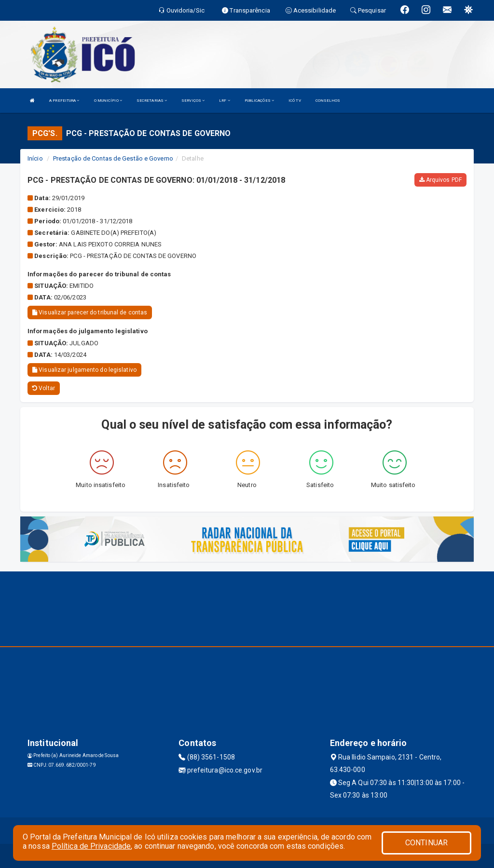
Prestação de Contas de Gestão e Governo (113, 158)
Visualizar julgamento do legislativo (84, 370)
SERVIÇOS (193, 101)
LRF (225, 101)
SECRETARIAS (152, 101)
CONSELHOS (328, 101)
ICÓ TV (295, 101)
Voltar (44, 388)
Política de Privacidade (91, 846)
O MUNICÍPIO (108, 101)
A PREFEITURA (64, 101)
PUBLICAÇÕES (259, 101)
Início (35, 158)
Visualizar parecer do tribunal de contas (90, 312)
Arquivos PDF (440, 180)
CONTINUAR (426, 843)
